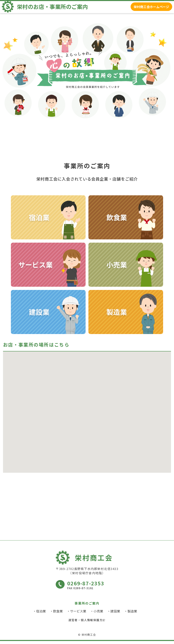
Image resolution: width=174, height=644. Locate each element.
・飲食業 (56, 614)
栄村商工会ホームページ (148, 9)
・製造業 (131, 614)
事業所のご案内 (87, 606)
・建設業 (114, 614)
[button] (107, 436)
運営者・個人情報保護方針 (87, 623)
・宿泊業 (39, 614)
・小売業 (97, 614)
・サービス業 (77, 614)
